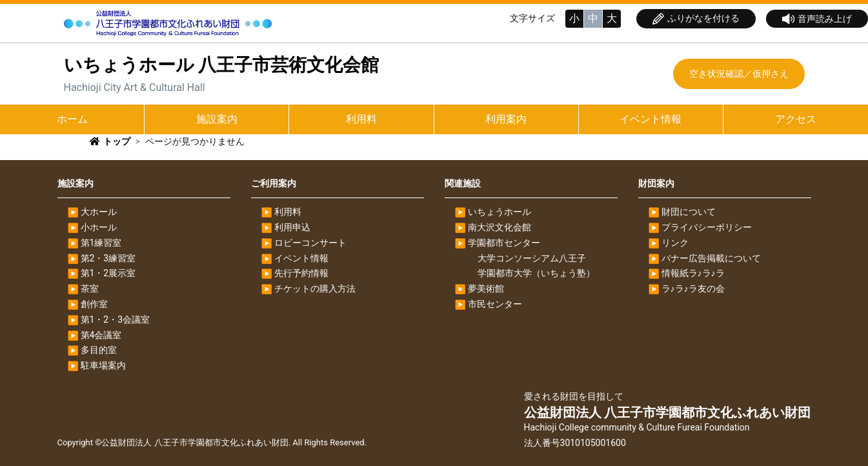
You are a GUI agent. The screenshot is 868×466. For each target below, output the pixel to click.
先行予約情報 (301, 273)
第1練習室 (101, 243)
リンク (675, 243)
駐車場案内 (103, 365)
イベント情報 (651, 119)
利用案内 (506, 119)
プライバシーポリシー (707, 227)
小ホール (99, 227)
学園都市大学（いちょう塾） (536, 273)
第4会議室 (101, 335)
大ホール (99, 212)
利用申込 (292, 227)
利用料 (361, 119)
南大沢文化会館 (500, 227)
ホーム (72, 119)
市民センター (495, 304)
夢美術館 (486, 289)
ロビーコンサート (310, 243)
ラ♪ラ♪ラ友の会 (693, 289)
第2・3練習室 (108, 258)
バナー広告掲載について (711, 258)
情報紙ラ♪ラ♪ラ (693, 273)
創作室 (94, 304)
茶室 (90, 289)
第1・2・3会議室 (116, 319)
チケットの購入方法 (315, 289)
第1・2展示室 (108, 273)
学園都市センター (504, 243)
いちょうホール (500, 212)
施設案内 (217, 119)
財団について (689, 212)
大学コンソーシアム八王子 (532, 258)
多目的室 (99, 350)
